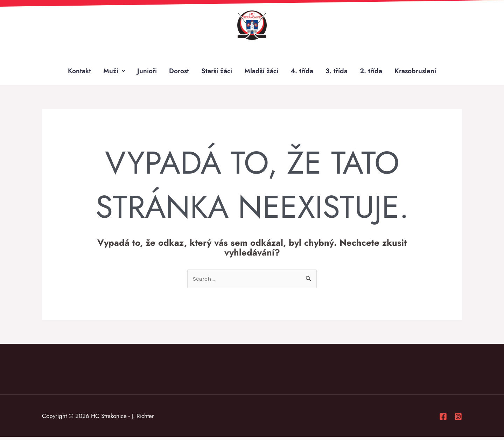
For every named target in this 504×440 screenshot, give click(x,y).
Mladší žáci (262, 72)
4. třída (303, 72)
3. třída (338, 72)
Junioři (144, 72)
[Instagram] (458, 420)
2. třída (373, 72)
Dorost (177, 72)
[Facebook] (443, 420)
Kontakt (76, 72)
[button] (111, 72)
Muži (111, 72)
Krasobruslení (419, 72)
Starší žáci (216, 72)
